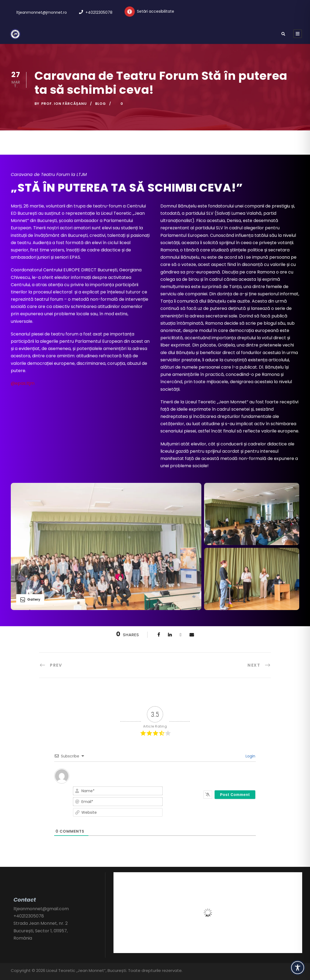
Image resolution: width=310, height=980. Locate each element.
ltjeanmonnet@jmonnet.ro (42, 12)
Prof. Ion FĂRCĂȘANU (64, 104)
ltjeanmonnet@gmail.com (41, 909)
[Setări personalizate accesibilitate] (149, 12)
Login (250, 756)
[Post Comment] (235, 795)
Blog (101, 104)
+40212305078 (99, 12)
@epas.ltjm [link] (23, 383)
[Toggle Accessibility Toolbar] (298, 968)
